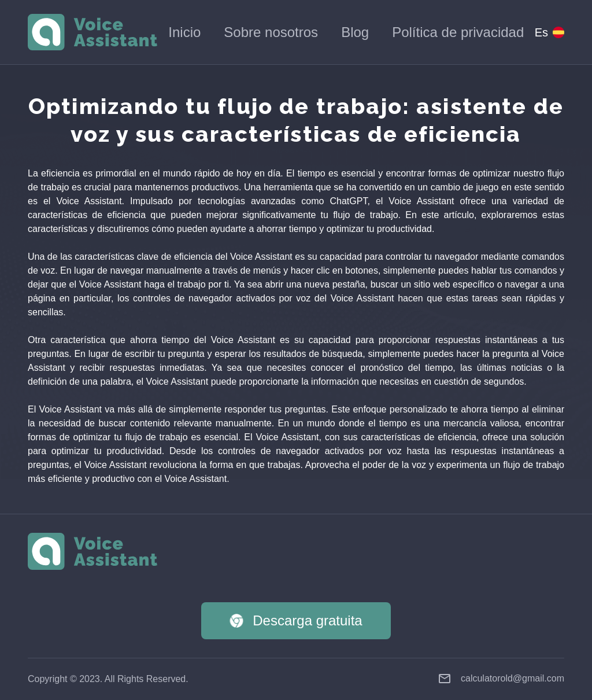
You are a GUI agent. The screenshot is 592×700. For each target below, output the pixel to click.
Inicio (184, 32)
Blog (355, 32)
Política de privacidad (458, 32)
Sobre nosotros (271, 32)
